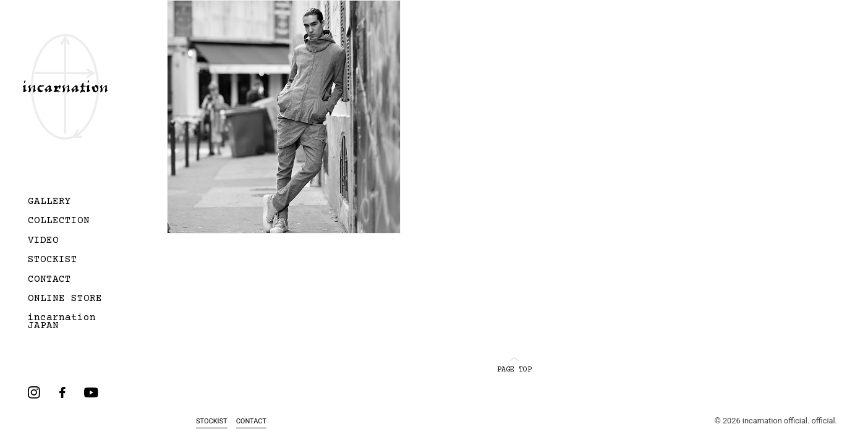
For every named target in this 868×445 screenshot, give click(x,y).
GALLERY (49, 202)
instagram (34, 392)
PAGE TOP (514, 366)
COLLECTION (59, 221)
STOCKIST (53, 260)
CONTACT (49, 280)
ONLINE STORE (65, 299)
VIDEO (43, 241)
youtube (91, 392)
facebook (62, 392)
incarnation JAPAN (62, 322)
